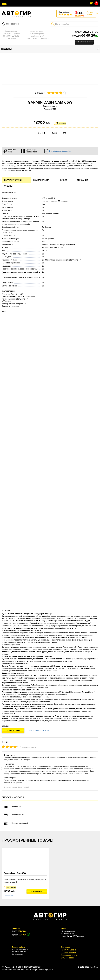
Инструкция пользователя (60, 151)
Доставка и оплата (68, 953)
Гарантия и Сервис (68, 950)
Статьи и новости (67, 958)
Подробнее (8, 896)
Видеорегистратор (50, 106)
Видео (64, 180)
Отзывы (8, 186)
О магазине (65, 947)
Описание (82, 180)
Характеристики (13, 180)
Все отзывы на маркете (39, 731)
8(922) (87, 32)
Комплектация (41, 180)
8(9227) (84, 36)
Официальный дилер (69, 955)
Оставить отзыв (13, 731)
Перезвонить (84, 42)
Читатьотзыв (90, 13)
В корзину (37, 892)
